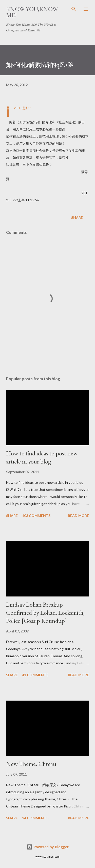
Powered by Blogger (48, 847)
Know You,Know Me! (32, 12)
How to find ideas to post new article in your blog (42, 457)
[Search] (74, 9)
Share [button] (77, 217)
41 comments (35, 675)
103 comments (36, 516)
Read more (78, 516)
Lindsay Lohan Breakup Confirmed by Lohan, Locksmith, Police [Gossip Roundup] (45, 613)
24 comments (35, 818)
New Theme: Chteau (31, 764)
